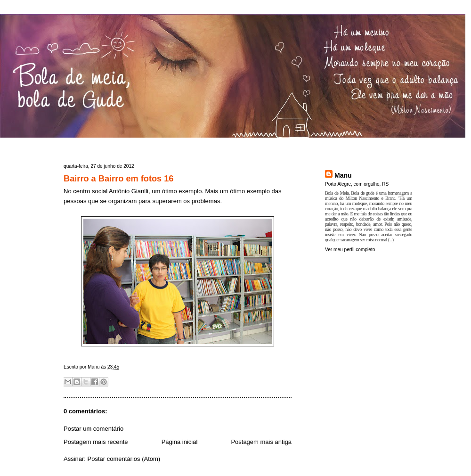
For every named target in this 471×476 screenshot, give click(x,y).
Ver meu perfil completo (350, 250)
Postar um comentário (93, 429)
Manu (343, 175)
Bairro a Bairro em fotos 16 (118, 179)
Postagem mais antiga (261, 442)
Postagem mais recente (96, 442)
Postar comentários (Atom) (124, 459)
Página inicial (180, 442)
